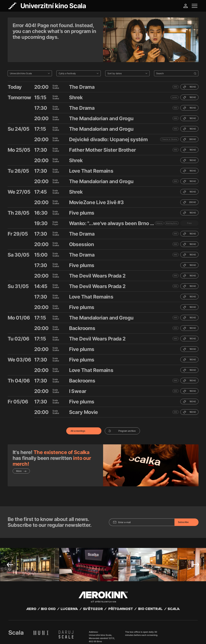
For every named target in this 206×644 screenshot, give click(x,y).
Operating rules (60, 637)
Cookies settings (76, 637)
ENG (176, 70)
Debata (159, 206)
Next (196, 540)
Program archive (122, 414)
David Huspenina (40, 635)
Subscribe (183, 497)
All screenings (78, 414)
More (21, 454)
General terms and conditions (22, 637)
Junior (175, 80)
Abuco (21, 635)
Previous (10, 540)
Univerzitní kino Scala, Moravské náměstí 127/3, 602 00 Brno (102, 613)
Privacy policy (44, 637)
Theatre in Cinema (169, 122)
